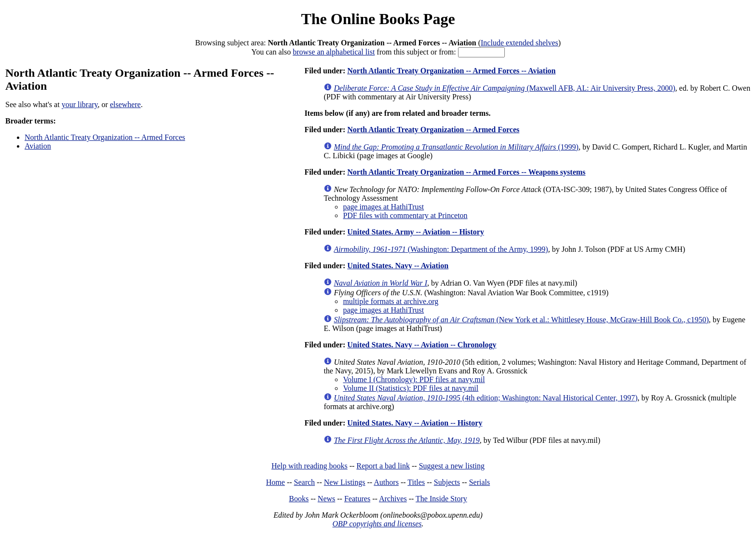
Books (299, 499)
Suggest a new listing (452, 466)
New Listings (345, 482)
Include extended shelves (520, 43)
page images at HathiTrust (383, 207)
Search (305, 482)
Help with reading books (310, 466)
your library (80, 104)
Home (276, 482)
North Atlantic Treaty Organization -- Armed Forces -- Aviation (451, 71)
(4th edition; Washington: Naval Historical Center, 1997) (486, 398)
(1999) (456, 147)
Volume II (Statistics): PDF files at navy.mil (411, 388)
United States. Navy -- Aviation (398, 266)
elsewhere (125, 104)
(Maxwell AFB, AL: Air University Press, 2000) (504, 88)
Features (357, 499)
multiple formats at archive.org (391, 301)
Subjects (447, 482)
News (326, 499)
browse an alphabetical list (334, 52)
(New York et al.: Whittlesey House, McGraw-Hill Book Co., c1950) (521, 320)
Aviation (38, 146)
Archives (393, 499)
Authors (386, 482)
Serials (480, 482)
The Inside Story (441, 499)
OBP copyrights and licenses (377, 524)
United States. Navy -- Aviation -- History (415, 423)
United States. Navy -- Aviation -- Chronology (422, 345)
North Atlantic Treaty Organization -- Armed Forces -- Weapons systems (466, 172)
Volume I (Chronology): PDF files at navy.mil (414, 379)
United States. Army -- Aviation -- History (416, 232)
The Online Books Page (378, 19)
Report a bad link (383, 466)
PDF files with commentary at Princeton (405, 215)
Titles (416, 482)
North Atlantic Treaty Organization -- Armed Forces (105, 137)
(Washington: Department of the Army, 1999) (441, 249)
